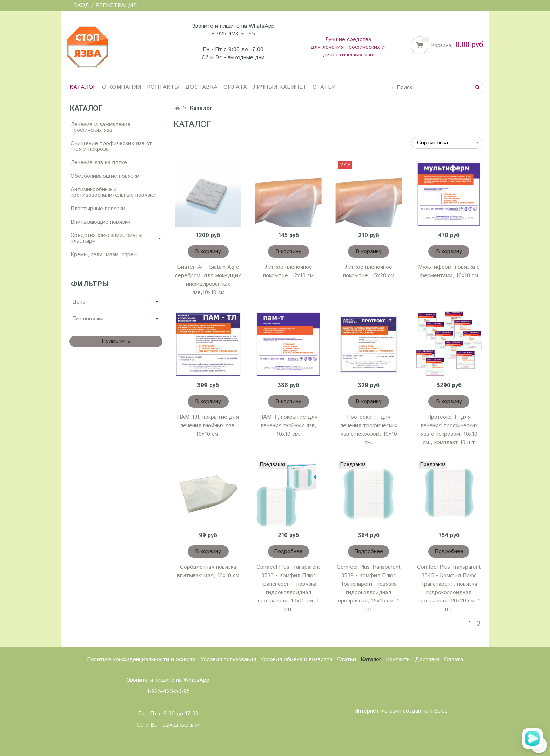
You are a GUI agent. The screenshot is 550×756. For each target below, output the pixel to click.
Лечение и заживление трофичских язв (100, 127)
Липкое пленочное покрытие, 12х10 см (288, 271)
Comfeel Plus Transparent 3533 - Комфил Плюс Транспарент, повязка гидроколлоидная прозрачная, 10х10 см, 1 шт (288, 588)
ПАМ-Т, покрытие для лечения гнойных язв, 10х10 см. (288, 426)
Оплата (235, 87)
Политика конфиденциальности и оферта (141, 659)
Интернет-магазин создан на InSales (401, 711)
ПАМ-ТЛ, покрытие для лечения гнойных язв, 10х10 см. (208, 426)
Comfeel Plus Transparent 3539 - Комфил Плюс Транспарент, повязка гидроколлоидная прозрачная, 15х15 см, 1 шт (369, 588)
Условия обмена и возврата (296, 659)
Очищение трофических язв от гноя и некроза (111, 146)
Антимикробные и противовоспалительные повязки (113, 192)
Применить (116, 341)
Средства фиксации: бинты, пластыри (107, 238)
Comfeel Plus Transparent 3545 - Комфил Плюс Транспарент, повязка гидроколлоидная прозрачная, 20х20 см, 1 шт (449, 588)
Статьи (324, 87)
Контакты (163, 87)
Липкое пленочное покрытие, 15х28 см (369, 271)
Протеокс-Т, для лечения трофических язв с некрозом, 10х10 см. (369, 430)
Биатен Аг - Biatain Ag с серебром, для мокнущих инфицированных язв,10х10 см (208, 280)
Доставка (202, 87)
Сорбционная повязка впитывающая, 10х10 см (208, 571)
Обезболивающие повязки (105, 176)
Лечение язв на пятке (99, 162)
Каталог (83, 87)
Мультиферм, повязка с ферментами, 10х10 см (449, 271)
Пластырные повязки (98, 209)
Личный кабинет (280, 87)
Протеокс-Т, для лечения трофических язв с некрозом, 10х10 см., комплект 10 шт (449, 430)
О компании (122, 87)
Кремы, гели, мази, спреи (104, 255)
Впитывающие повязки (100, 222)
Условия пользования (228, 659)
